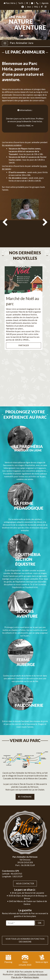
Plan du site (16, 977)
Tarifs (21, 3)
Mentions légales (31, 977)
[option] (25, 221)
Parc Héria (9, 3)
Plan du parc (25, 126)
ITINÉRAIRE (25, 797)
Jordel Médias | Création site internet (31, 974)
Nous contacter (25, 883)
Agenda (45, 3)
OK (40, 923)
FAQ (36, 7)
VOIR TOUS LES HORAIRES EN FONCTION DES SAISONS (25, 940)
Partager (24, 345)
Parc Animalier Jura (22, 43)
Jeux (29, 7)
